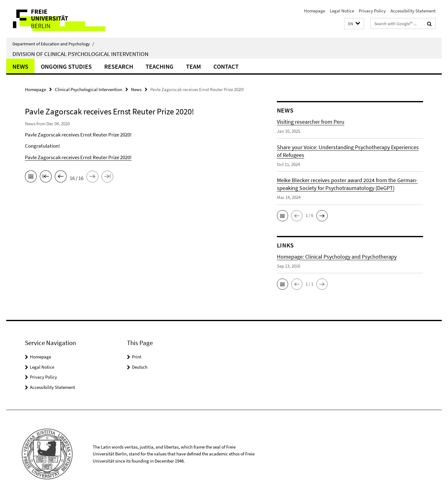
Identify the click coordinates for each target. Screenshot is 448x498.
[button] (354, 24)
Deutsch (140, 367)
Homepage (315, 11)
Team (194, 66)
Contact (226, 66)
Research (119, 66)
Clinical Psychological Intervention (89, 89)
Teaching (160, 66)
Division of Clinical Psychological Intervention (80, 54)
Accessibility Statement (413, 11)
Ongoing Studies (66, 66)
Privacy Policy (372, 11)
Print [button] (137, 357)
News (20, 66)
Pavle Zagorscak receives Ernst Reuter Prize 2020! (78, 157)
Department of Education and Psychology (53, 44)
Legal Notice (342, 11)
